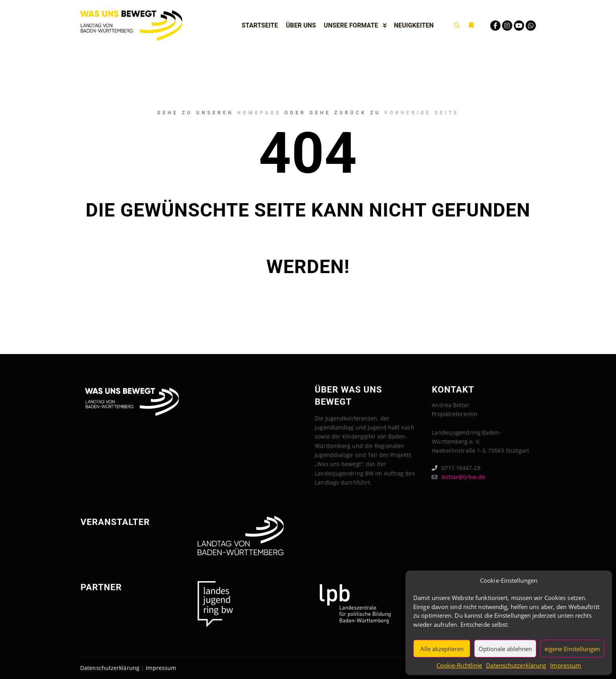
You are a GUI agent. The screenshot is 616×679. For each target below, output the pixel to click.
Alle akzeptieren (442, 649)
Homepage (259, 113)
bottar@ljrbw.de (458, 477)
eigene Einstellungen (572, 649)
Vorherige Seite (422, 113)
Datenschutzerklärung (516, 665)
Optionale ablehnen (505, 649)
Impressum (566, 665)
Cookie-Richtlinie (459, 665)
